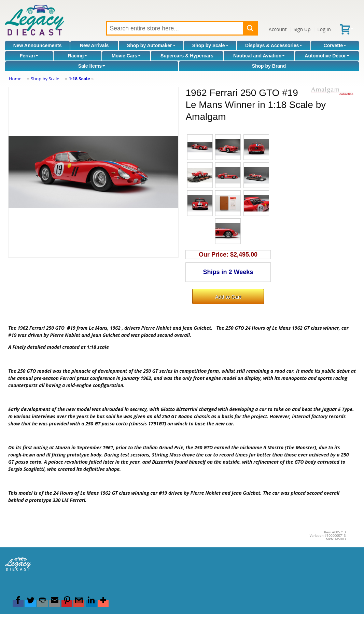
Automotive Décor (327, 56)
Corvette (335, 45)
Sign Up (302, 29)
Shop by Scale (210, 45)
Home (15, 79)
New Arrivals (94, 45)
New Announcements (38, 45)
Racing (78, 56)
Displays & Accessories (274, 45)
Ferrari (29, 56)
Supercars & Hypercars (187, 56)
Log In (324, 29)
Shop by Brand (269, 66)
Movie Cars (126, 56)
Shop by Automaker (151, 45)
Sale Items (92, 66)
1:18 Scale (79, 79)
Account (278, 29)
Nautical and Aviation (259, 56)
